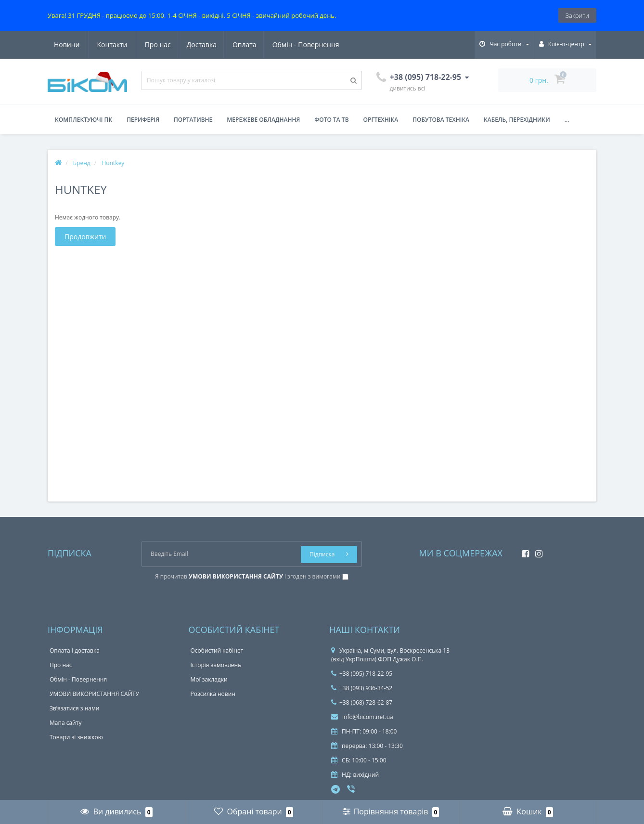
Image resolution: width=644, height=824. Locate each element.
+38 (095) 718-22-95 (362, 674)
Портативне (193, 120)
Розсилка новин (213, 694)
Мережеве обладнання (263, 120)
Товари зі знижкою (76, 737)
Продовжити (85, 237)
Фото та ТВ (331, 120)
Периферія (143, 120)
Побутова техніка (441, 120)
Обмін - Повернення (219, 45)
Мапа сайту (65, 723)
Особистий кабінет (217, 650)
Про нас (67, 45)
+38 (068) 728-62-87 (362, 702)
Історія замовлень (216, 665)
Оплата (157, 45)
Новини (283, 45)
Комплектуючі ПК (84, 120)
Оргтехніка (381, 120)
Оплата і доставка (75, 650)
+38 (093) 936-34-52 (362, 688)
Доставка (112, 45)
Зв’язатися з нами (74, 708)
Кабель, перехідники (517, 120)
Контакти (328, 45)
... (567, 120)
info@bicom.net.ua (362, 717)
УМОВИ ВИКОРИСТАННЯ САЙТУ (94, 694)
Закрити (577, 15)
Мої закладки (209, 679)
